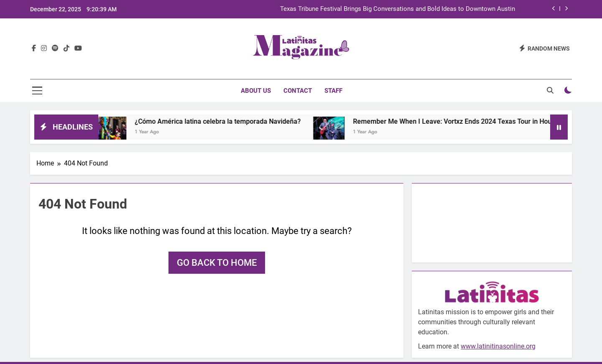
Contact (298, 91)
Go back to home (217, 263)
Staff (333, 91)
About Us (256, 91)
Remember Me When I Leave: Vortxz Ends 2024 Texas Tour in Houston (466, 121)
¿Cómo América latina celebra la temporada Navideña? (225, 121)
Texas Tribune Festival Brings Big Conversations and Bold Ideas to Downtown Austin (398, 9)
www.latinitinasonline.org (498, 346)
